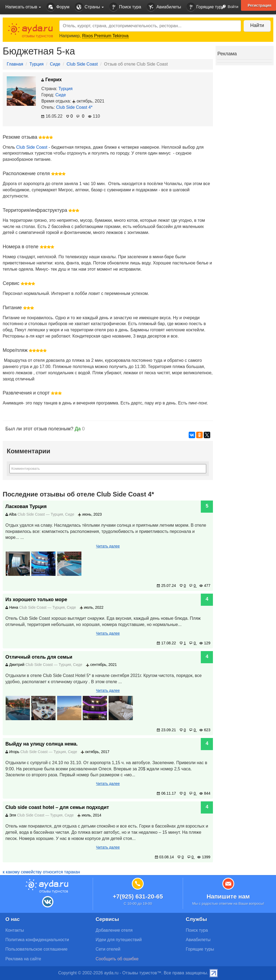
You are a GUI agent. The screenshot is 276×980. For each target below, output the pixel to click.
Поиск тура (125, 7)
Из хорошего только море (36, 600)
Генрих (51, 80)
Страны (89, 7)
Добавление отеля (114, 930)
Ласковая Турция (26, 506)
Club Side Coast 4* (74, 107)
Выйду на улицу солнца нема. (42, 744)
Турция (36, 64)
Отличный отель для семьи (39, 657)
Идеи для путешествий (119, 940)
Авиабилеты (164, 7)
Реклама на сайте (23, 959)
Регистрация (260, 5)
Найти (257, 25)
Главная (15, 64)
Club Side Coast (82, 64)
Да (78, 429)
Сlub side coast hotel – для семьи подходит (57, 807)
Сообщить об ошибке (117, 959)
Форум (58, 7)
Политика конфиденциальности (37, 940)
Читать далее (108, 546)
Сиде (55, 64)
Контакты (15, 930)
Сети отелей (108, 949)
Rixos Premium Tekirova (105, 36)
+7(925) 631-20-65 (138, 896)
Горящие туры (206, 7)
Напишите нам (228, 896)
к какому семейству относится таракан (41, 872)
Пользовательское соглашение (36, 949)
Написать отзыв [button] (23, 7)
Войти (228, 7)
